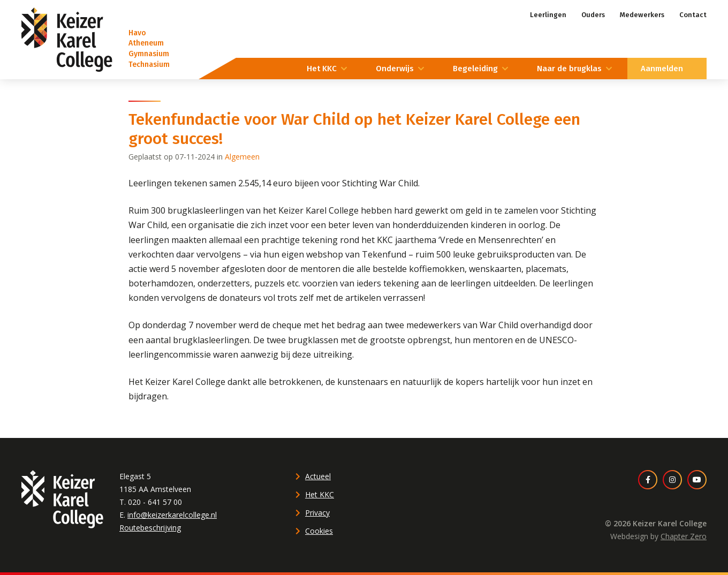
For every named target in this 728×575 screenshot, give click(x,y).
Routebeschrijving (150, 528)
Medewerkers (642, 15)
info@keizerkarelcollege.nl (172, 515)
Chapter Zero (684, 536)
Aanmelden (662, 69)
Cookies (319, 531)
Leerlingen (548, 15)
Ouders (593, 15)
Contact (693, 15)
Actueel (318, 476)
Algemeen (242, 157)
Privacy (317, 513)
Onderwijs (395, 69)
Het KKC (322, 69)
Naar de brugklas (569, 69)
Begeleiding (475, 69)
